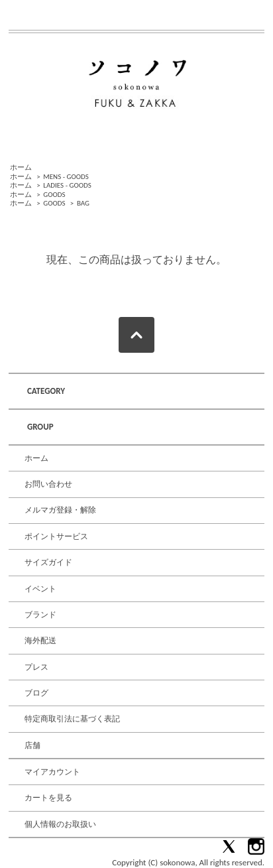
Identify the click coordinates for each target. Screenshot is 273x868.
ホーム (21, 167)
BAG (83, 203)
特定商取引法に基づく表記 (72, 719)
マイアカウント (52, 772)
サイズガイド (48, 562)
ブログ (36, 693)
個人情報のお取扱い (60, 824)
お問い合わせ (48, 484)
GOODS (54, 195)
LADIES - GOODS (67, 185)
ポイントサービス (56, 536)
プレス (36, 667)
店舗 (32, 745)
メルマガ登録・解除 (60, 510)
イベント (40, 589)
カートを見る (48, 798)
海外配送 (40, 641)
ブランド (40, 615)
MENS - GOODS (66, 177)
